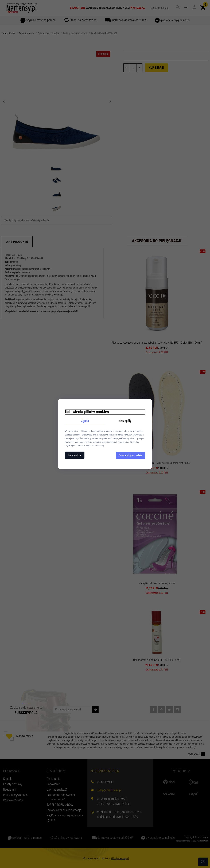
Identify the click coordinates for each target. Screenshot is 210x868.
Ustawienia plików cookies (87, 412)
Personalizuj (75, 455)
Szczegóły (125, 421)
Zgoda (85, 421)
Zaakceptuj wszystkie (130, 455)
